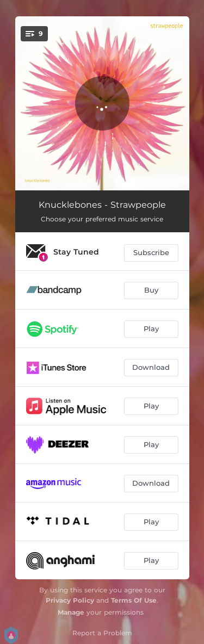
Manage (71, 612)
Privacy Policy (70, 600)
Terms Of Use (134, 600)
